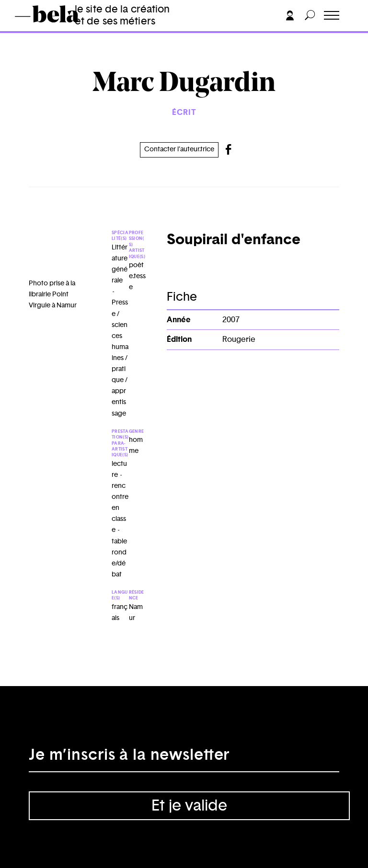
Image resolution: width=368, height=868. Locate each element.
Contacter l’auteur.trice (179, 149)
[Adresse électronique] (184, 758)
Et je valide (189, 806)
